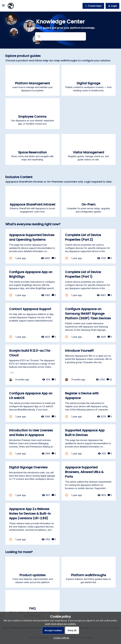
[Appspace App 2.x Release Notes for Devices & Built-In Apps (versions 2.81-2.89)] (33, 524)
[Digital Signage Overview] (33, 481)
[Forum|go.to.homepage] (11, 6)
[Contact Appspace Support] (33, 323)
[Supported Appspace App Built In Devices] (88, 442)
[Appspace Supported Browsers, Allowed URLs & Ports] (88, 481)
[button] (60, 638)
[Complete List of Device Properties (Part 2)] (88, 246)
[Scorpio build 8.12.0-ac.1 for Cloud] (33, 365)
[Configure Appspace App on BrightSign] (33, 283)
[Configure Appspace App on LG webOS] (33, 405)
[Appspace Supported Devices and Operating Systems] (33, 246)
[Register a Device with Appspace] (88, 405)
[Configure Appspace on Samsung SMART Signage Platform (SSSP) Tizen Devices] (88, 323)
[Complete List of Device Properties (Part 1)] (88, 283)
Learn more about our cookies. (60, 624)
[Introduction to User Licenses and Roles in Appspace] (33, 442)
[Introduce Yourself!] (88, 365)
